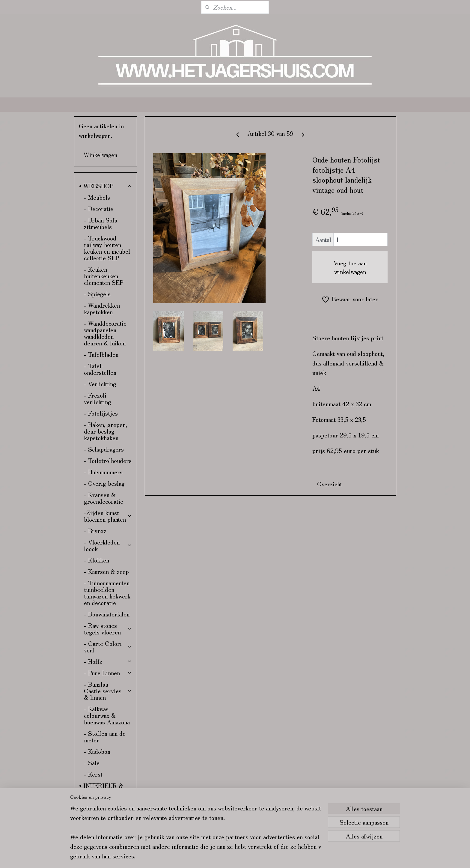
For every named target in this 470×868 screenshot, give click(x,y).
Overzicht (330, 484)
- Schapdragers (104, 449)
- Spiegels (97, 294)
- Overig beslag (104, 483)
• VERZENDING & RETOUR (104, 825)
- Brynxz (95, 531)
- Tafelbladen (101, 354)
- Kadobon (97, 751)
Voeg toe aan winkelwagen (350, 267)
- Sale (92, 763)
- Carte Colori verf (108, 647)
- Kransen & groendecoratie (104, 498)
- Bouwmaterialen (107, 614)
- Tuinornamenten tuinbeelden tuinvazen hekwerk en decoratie (107, 593)
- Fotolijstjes (101, 413)
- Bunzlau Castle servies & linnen (108, 691)
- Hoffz (108, 661)
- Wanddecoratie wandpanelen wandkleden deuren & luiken (105, 333)
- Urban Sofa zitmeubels (101, 223)
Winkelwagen (100, 155)
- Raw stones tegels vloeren (108, 629)
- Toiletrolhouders (108, 460)
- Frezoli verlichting (98, 398)
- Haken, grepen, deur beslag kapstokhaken (106, 431)
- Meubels (97, 197)
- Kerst (93, 774)
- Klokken (97, 560)
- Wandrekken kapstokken (102, 308)
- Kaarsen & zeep (106, 571)
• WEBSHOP (106, 186)
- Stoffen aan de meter (105, 737)
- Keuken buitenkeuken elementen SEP (104, 276)
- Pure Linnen (108, 673)
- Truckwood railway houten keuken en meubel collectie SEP (107, 248)
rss (279, 857)
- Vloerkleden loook (108, 545)
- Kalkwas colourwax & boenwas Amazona (107, 715)
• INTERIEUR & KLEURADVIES (101, 789)
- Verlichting (100, 384)
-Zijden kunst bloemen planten (108, 516)
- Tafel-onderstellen (100, 369)
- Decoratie (99, 209)
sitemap (268, 857)
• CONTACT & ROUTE (99, 807)
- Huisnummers (103, 472)
